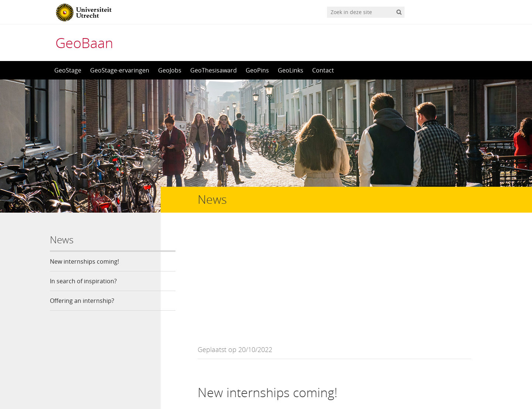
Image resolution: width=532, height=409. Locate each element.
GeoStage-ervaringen (120, 70)
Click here (445, 310)
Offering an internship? (82, 301)
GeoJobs (170, 70)
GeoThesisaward (214, 70)
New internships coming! (84, 261)
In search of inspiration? (83, 281)
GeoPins (257, 70)
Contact (323, 70)
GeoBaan (84, 43)
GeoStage (68, 70)
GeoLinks (291, 70)
